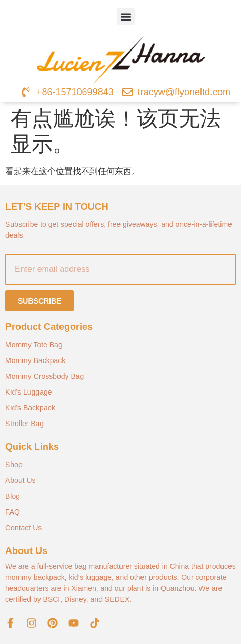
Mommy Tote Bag (34, 345)
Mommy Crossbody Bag (44, 376)
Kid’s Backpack (30, 408)
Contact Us (23, 528)
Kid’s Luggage (28, 392)
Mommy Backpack (35, 360)
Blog (13, 496)
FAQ (13, 512)
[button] (126, 17)
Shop (14, 465)
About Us (21, 480)
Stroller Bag (24, 424)
